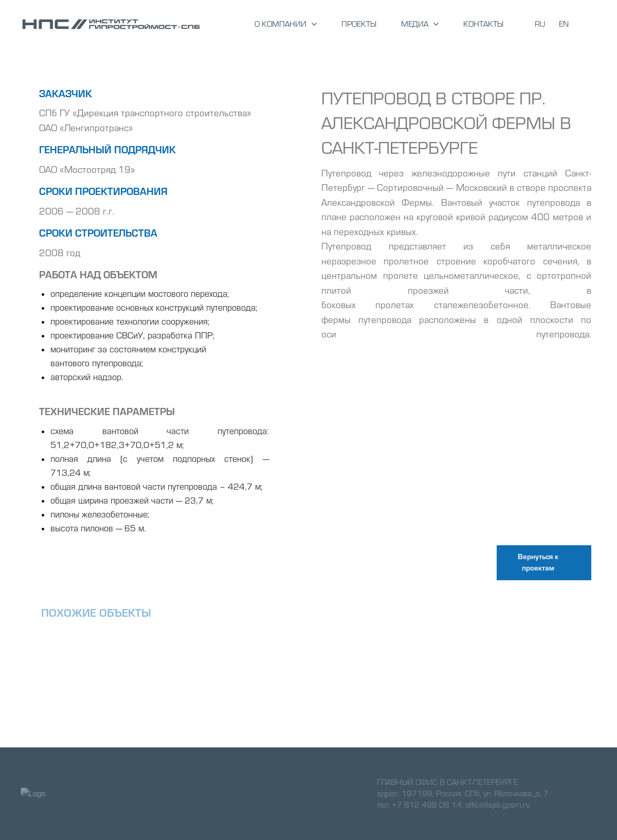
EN (564, 24)
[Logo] (111, 24)
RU (540, 24)
